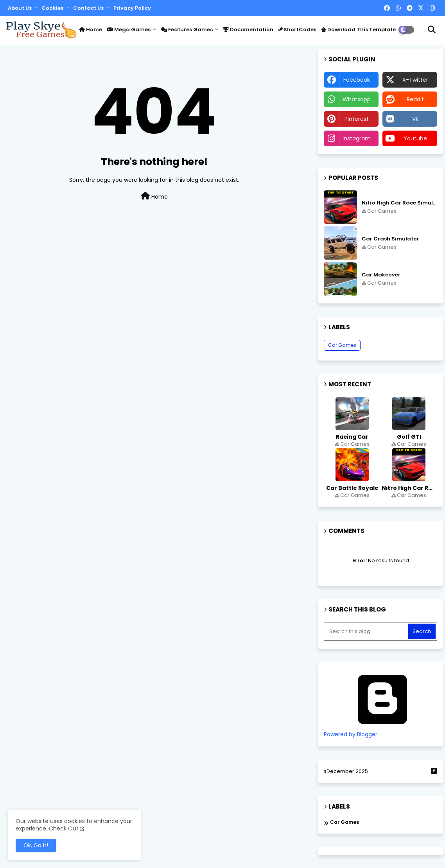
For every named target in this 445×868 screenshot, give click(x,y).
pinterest (357, 119)
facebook (357, 80)
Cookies (53, 8)
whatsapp (357, 99)
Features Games (187, 30)
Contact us (89, 8)
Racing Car (352, 437)
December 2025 (382, 771)
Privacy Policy (132, 8)
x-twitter (415, 80)
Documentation (248, 30)
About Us (20, 8)
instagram (357, 138)
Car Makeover (381, 275)
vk (415, 119)
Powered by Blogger (382, 731)
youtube (415, 138)
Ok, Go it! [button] (36, 845)
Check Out (64, 829)
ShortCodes (297, 30)
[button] (432, 30)
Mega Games (129, 30)
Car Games (342, 345)
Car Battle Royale (352, 488)
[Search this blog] (367, 631)
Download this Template (358, 30)
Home (91, 30)
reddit (415, 99)
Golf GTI (409, 437)
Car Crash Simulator (390, 239)
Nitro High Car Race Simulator (399, 203)
